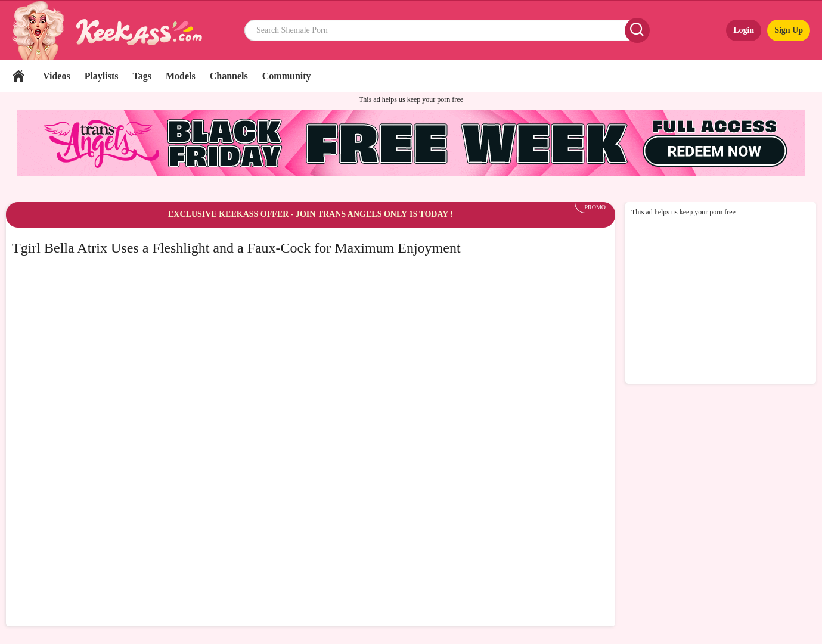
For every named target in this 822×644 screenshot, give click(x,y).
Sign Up (789, 30)
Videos (57, 76)
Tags (142, 76)
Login (744, 30)
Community (287, 76)
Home (18, 76)
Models (181, 76)
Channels (229, 76)
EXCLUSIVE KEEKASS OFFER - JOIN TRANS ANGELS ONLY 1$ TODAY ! (311, 214)
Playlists (102, 76)
